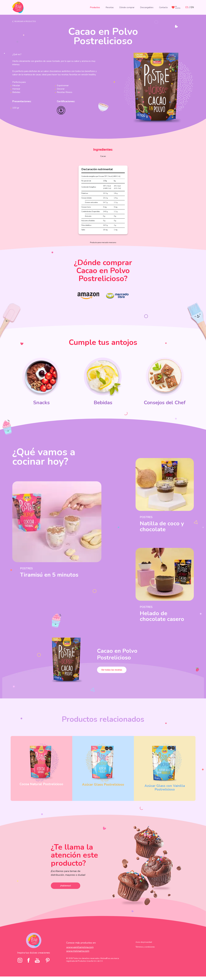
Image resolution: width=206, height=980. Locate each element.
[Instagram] (20, 960)
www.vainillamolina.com (80, 947)
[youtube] (37, 960)
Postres (26, 568)
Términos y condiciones (145, 947)
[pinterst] (48, 960)
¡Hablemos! (66, 886)
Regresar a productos (25, 21)
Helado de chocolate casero (162, 616)
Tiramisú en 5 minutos (49, 575)
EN (192, 7)
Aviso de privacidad (144, 942)
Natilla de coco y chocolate (162, 526)
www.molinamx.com (78, 951)
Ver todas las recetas (112, 670)
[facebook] (29, 960)
